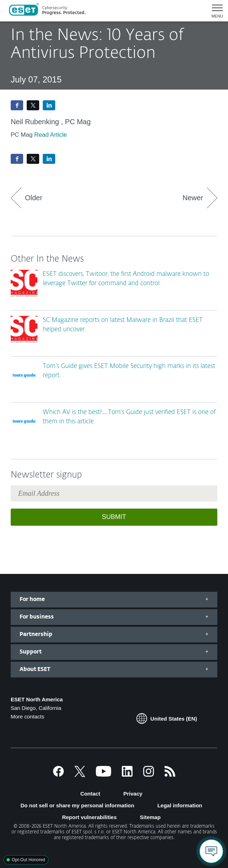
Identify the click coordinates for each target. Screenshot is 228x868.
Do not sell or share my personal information (77, 805)
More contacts (27, 716)
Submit (114, 517)
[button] (215, 11)
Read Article (51, 135)
